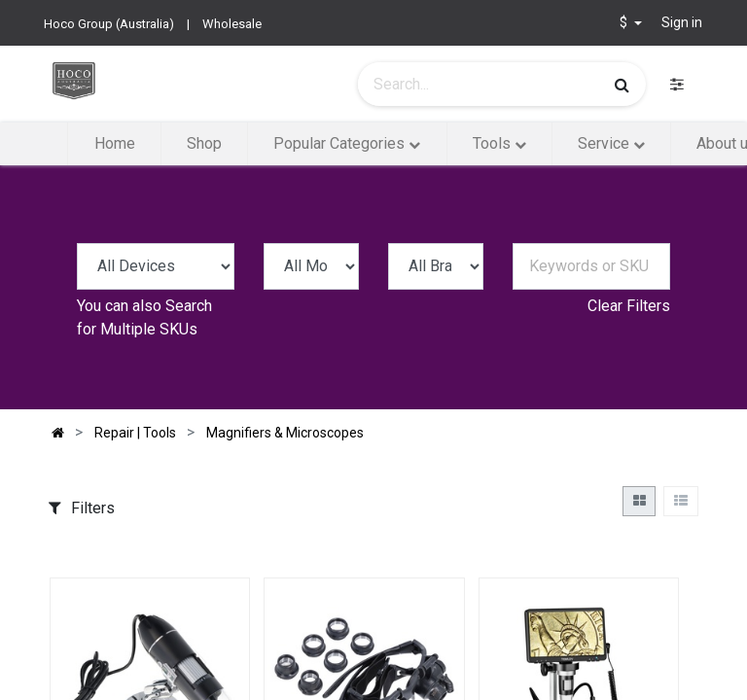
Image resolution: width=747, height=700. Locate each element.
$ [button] (625, 22)
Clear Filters (629, 306)
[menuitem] (114, 144)
